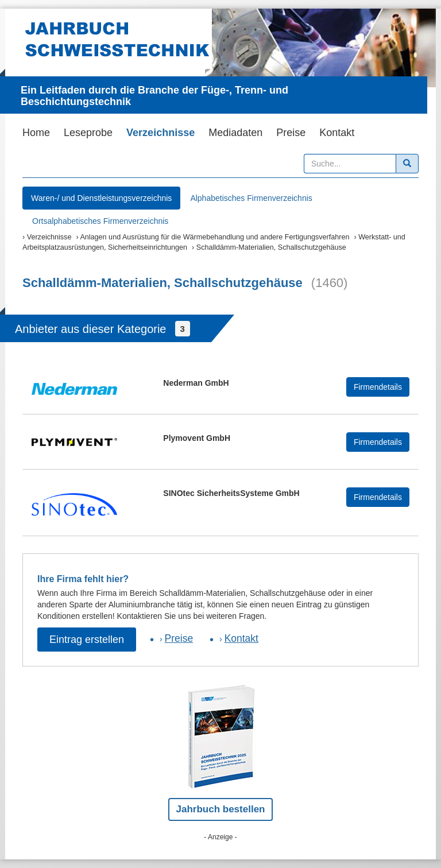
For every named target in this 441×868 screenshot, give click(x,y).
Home (36, 133)
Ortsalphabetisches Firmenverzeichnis (100, 221)
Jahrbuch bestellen (221, 809)
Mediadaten (235, 133)
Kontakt (337, 133)
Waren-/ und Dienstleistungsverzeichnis (101, 198)
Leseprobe (88, 133)
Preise (291, 133)
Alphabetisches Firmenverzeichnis (251, 198)
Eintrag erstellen (87, 640)
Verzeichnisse (160, 133)
